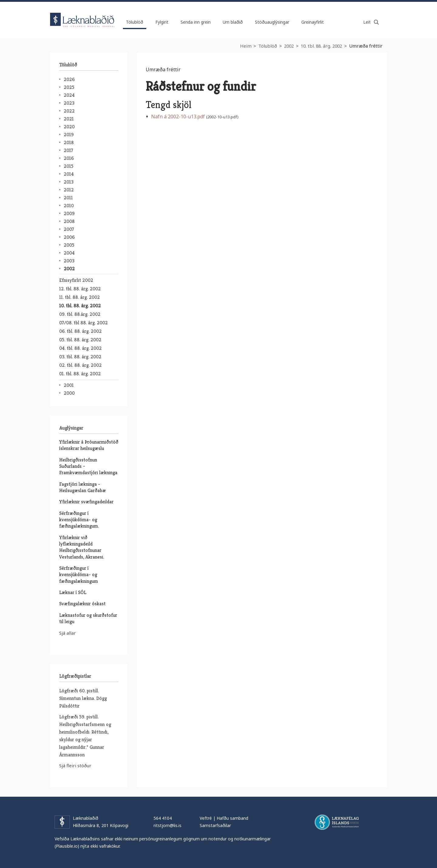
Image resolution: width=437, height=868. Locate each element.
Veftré (206, 818)
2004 (69, 253)
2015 (69, 166)
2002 (289, 46)
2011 (68, 198)
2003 (69, 261)
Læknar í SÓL (73, 592)
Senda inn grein (196, 22)
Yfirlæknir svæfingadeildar (86, 502)
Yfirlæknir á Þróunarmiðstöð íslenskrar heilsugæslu (89, 445)
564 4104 (163, 818)
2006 (69, 237)
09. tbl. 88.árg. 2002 (80, 314)
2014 (69, 174)
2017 (68, 150)
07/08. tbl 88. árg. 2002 (83, 323)
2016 (69, 158)
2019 (69, 135)
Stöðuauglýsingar (272, 22)
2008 (69, 221)
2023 (69, 103)
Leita (376, 22)
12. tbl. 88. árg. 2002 (80, 289)
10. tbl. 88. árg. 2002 (321, 46)
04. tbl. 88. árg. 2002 (80, 348)
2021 (69, 119)
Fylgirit (162, 22)
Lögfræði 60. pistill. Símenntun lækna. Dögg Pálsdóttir (83, 698)
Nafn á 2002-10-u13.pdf (178, 117)
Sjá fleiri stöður (75, 765)
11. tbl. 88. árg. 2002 (80, 297)
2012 (69, 190)
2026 (69, 79)
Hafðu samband (232, 818)
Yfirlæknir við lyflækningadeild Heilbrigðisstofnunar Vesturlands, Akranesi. (82, 547)
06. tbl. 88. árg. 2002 (80, 331)
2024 (69, 95)
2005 (69, 245)
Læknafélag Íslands (337, 822)
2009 (69, 213)
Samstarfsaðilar (215, 825)
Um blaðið (233, 22)
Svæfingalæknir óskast (82, 604)
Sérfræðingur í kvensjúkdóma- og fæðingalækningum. (79, 520)
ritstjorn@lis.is (168, 825)
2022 (69, 111)
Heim (246, 46)
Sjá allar (68, 633)
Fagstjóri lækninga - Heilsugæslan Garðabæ (83, 487)
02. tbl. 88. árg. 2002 (80, 365)
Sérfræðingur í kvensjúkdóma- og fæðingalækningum (79, 575)
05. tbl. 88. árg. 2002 (80, 340)
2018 (69, 142)
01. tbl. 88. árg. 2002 (80, 374)
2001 (69, 385)
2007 (69, 229)
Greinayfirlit (313, 22)
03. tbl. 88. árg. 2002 (80, 357)
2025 (69, 87)
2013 (69, 182)
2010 (69, 206)
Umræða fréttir (366, 46)
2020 (69, 127)
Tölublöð (268, 46)
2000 (69, 393)
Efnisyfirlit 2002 (76, 280)
